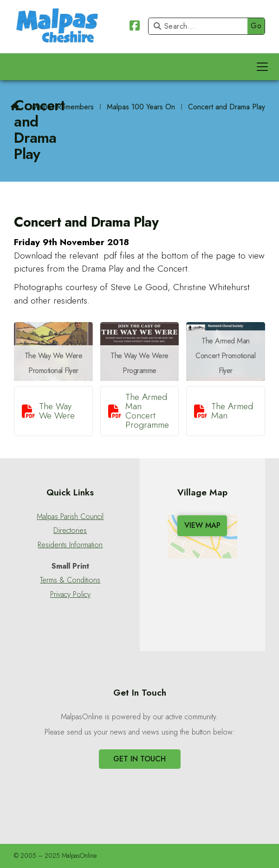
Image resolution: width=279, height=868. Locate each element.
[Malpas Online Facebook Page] (135, 27)
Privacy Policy (70, 595)
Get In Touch (139, 759)
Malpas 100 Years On (141, 107)
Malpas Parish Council (70, 517)
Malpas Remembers (63, 107)
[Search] (200, 26)
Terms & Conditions (70, 580)
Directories (70, 531)
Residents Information (70, 545)
